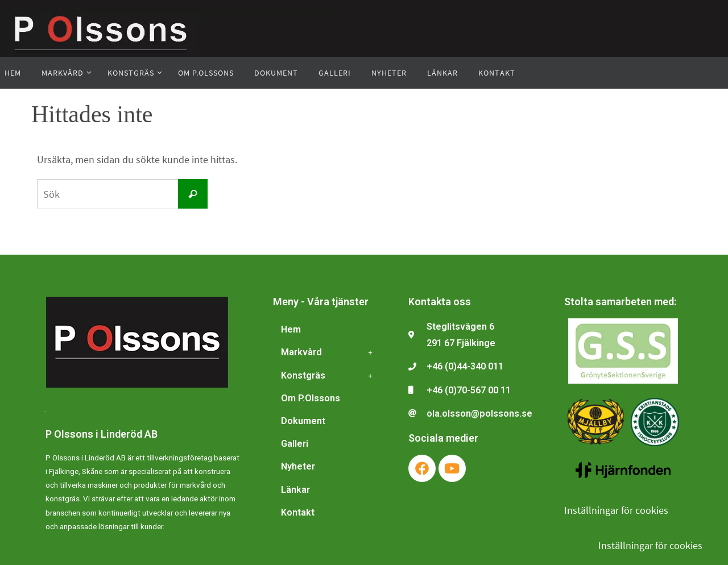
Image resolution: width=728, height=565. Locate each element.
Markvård (330, 352)
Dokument (303, 421)
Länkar (295, 490)
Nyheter (298, 466)
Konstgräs (330, 376)
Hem (291, 329)
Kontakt (298, 512)
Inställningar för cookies (616, 510)
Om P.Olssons (311, 398)
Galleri (295, 444)
